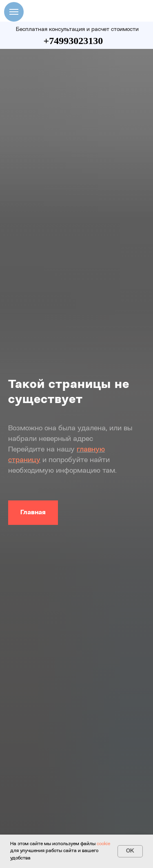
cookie (103, 844)
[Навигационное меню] (14, 12)
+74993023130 (73, 41)
